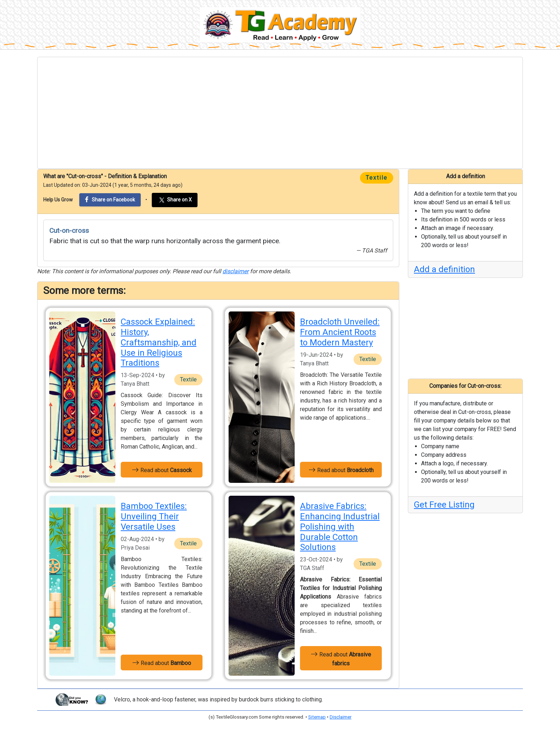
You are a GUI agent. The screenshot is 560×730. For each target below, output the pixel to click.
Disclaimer (341, 717)
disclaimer (236, 271)
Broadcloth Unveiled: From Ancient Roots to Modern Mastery (340, 332)
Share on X (175, 200)
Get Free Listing (444, 505)
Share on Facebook (110, 199)
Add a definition (444, 269)
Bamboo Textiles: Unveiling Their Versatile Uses (154, 516)
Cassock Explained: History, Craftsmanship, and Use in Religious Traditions (159, 342)
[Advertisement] (280, 113)
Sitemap (317, 717)
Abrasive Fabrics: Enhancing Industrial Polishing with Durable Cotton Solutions (340, 527)
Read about (162, 470)
